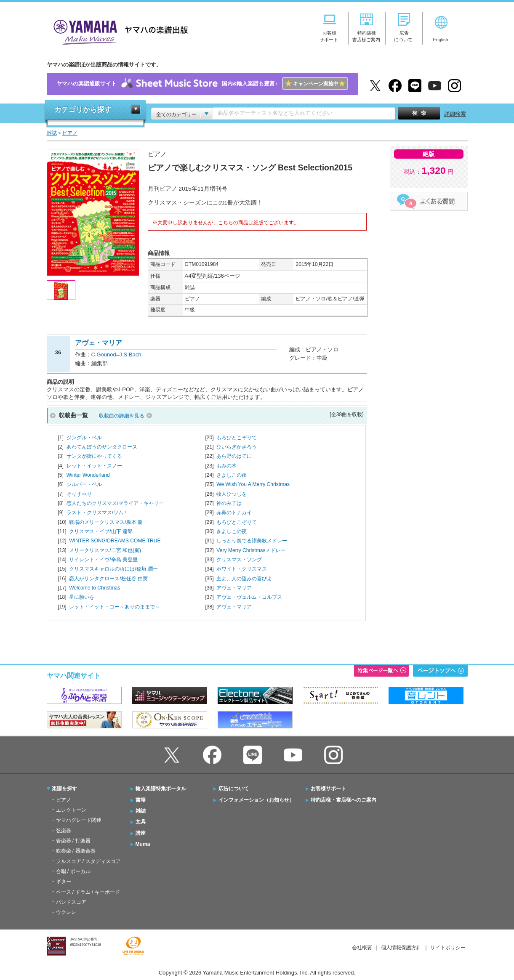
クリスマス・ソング (239, 560)
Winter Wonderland (88, 475)
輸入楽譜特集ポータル (161, 789)
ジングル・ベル (84, 438)
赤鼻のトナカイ (234, 513)
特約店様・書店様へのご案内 (344, 800)
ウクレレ (66, 912)
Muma (143, 844)
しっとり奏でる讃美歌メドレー (252, 541)
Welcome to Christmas (95, 588)
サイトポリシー (448, 948)
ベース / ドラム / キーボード (88, 892)
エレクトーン (71, 810)
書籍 (141, 800)
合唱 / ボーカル (73, 871)
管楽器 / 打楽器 (73, 841)
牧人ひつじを (232, 494)
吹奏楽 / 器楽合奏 (76, 851)
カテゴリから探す (83, 110)
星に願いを (82, 597)
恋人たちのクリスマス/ (115, 503)
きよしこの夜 (232, 475)
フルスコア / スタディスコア (88, 861)
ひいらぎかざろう (237, 447)
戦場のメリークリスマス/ (108, 522)
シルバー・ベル (84, 484)
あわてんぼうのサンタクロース (102, 447)
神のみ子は (229, 503)
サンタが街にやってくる (94, 456)
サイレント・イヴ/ (103, 560)
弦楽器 (64, 831)
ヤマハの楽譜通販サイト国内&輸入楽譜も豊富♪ (202, 84)
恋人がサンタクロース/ (108, 579)
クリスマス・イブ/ (101, 531)
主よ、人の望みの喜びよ (244, 579)
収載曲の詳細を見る (122, 416)
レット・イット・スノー (94, 466)
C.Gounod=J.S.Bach (116, 355)
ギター (64, 882)
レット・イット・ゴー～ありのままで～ (115, 607)
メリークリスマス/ (105, 550)
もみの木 (226, 466)
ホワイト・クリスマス (242, 569)
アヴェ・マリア (234, 588)
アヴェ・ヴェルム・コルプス (249, 597)
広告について (234, 789)
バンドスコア (71, 902)
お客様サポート (328, 789)
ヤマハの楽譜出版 (118, 31)
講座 (141, 833)
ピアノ (64, 800)
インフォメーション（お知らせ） (256, 800)
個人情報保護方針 (401, 948)
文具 (141, 822)
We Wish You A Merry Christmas (253, 484)
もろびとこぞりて (237, 438)
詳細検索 (455, 114)
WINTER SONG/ (115, 541)
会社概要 (362, 948)
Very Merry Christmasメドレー (251, 550)
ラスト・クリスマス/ (97, 513)
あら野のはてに (234, 456)
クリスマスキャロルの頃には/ (113, 569)
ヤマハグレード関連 (79, 820)
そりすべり (79, 494)
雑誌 (141, 811)
